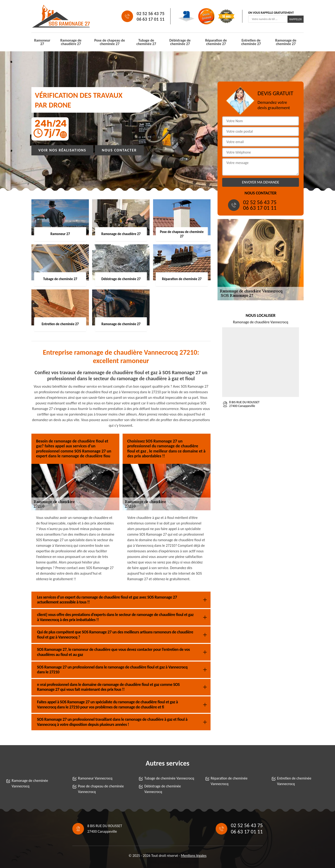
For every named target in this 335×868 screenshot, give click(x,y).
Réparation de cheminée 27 (216, 42)
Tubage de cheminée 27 (146, 42)
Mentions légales (194, 856)
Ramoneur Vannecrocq (95, 778)
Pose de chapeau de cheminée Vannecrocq (101, 789)
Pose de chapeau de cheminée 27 (110, 42)
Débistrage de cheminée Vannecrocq (162, 789)
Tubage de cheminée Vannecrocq (169, 778)
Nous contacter (119, 150)
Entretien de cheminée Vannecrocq (294, 781)
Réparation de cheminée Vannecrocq (229, 781)
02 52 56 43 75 (150, 13)
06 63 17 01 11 (150, 19)
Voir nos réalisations (62, 150)
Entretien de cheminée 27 (251, 42)
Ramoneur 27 (42, 42)
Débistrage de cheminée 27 (180, 42)
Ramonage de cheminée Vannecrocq (30, 783)
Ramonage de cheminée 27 (286, 42)
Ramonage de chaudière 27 (71, 42)
